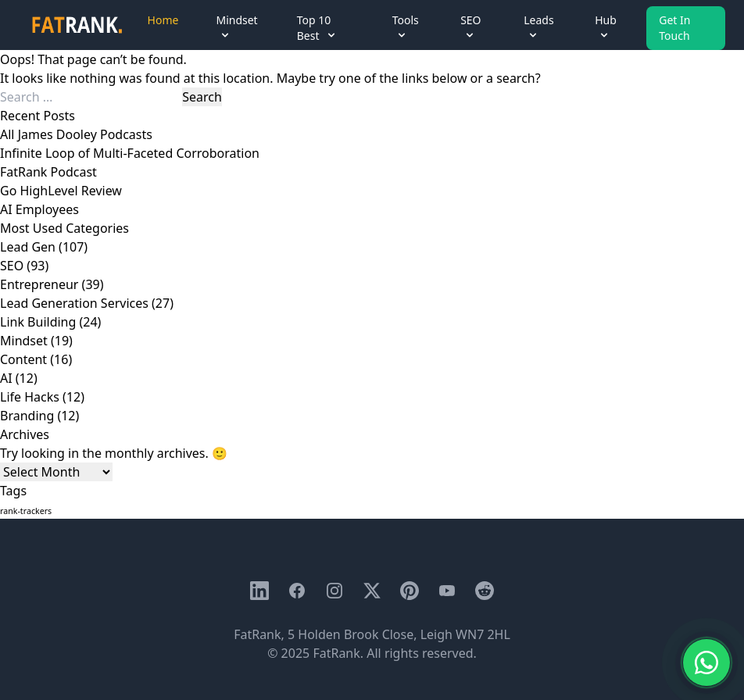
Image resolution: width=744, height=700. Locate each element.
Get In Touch (674, 28)
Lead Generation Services (74, 303)
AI (6, 378)
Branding (27, 416)
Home (163, 20)
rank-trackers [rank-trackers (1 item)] (26, 511)
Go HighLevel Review (61, 191)
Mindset (24, 341)
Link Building (38, 322)
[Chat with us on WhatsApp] (706, 662)
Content (23, 359)
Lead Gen (28, 247)
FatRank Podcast (48, 172)
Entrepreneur (39, 284)
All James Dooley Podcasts (76, 134)
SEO (12, 266)
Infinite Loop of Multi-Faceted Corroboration (130, 153)
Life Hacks (30, 397)
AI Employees (39, 209)
